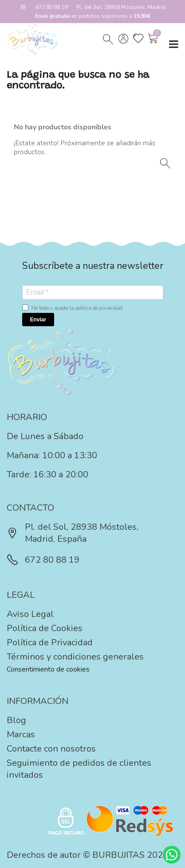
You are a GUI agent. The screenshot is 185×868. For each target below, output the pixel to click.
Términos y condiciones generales (75, 657)
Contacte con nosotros (51, 749)
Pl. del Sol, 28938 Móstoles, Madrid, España (73, 533)
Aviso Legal (30, 614)
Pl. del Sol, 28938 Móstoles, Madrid (121, 7)
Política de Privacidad (50, 642)
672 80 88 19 (51, 7)
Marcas (21, 734)
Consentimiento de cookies (48, 669)
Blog (16, 720)
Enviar (38, 320)
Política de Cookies (45, 628)
